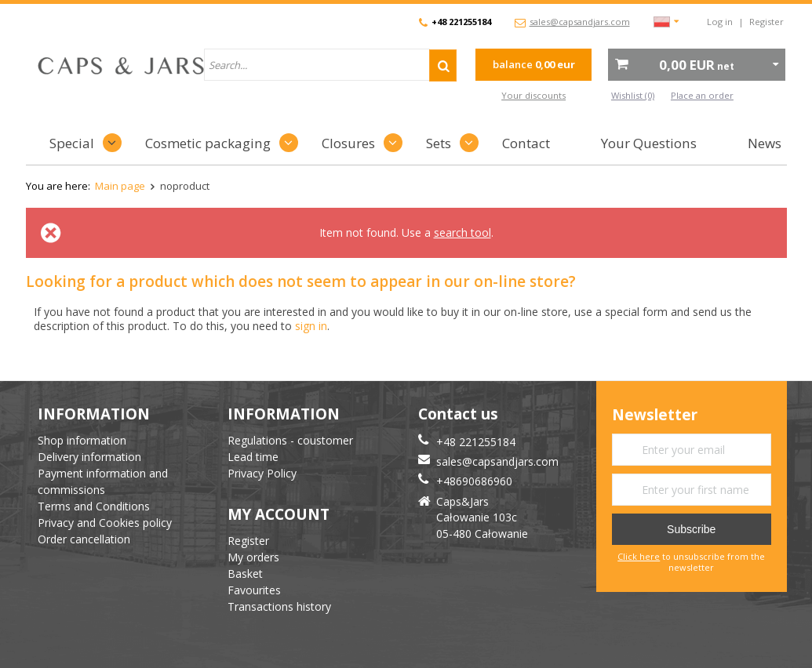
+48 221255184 (461, 22)
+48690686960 (474, 481)
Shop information (82, 440)
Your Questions (649, 143)
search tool (462, 232)
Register (766, 22)
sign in (311, 326)
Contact (526, 143)
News (765, 143)
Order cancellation (84, 539)
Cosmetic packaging (208, 143)
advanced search (422, 95)
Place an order (702, 95)
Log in (720, 22)
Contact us (458, 414)
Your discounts (533, 95)
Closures (348, 143)
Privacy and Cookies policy (105, 523)
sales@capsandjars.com (580, 22)
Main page (120, 186)
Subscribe (691, 529)
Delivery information (89, 457)
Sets (439, 143)
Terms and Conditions (94, 506)
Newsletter (655, 415)
